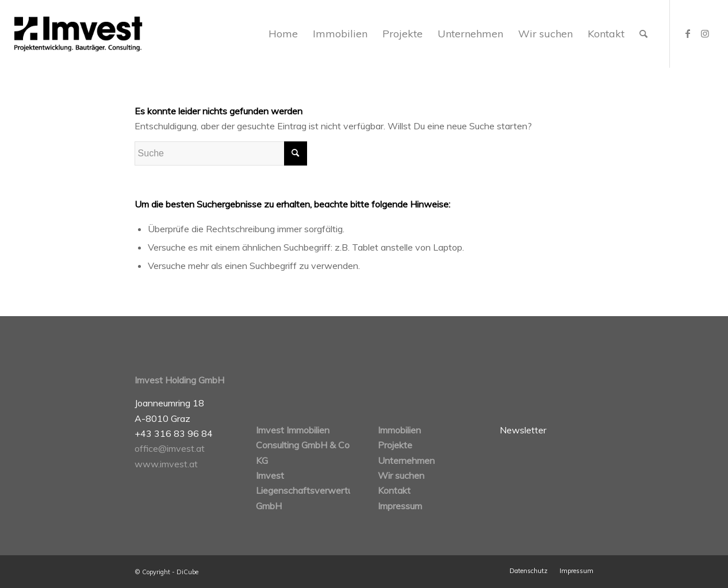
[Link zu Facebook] (688, 33)
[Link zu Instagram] (705, 33)
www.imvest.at (166, 464)
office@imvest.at (170, 448)
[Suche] (643, 34)
